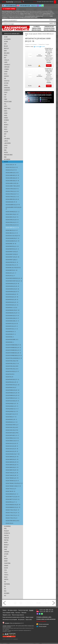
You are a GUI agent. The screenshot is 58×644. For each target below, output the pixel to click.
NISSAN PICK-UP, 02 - (10, 375)
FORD (5, 100)
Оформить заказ (7, 616)
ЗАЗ (5, 590)
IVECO (6, 130)
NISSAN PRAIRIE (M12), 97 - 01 (12, 381)
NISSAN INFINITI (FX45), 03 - (12, 255)
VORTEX (6, 580)
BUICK (6, 56)
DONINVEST (7, 91)
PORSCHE (6, 539)
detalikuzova (45, 101)
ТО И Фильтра (36, 28)
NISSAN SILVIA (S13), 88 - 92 (12, 447)
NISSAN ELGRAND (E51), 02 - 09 (12, 242)
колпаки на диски (39, 16)
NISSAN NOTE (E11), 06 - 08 (12, 325)
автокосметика (27, 17)
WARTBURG (7, 585)
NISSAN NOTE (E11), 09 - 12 (12, 327)
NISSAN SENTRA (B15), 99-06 (12, 434)
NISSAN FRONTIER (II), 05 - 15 (12, 250)
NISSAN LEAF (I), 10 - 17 (11, 274)
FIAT (5, 98)
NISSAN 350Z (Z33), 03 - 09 (12, 168)
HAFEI (6, 112)
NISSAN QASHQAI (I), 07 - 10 (12, 404)
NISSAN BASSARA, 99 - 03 (11, 203)
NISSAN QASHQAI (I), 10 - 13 (12, 407)
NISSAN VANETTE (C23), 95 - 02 (13, 500)
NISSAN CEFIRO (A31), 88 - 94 (12, 221)
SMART (6, 562)
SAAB (5, 550)
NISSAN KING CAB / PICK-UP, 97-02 (13, 269)
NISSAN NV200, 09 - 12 (11, 335)
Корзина (53, 2)
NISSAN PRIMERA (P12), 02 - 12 (12, 399)
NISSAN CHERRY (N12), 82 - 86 (12, 229)
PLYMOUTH (7, 534)
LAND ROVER (7, 144)
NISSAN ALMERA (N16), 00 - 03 (12, 179)
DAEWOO (6, 77)
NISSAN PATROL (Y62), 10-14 (12, 370)
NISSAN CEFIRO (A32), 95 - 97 (12, 223)
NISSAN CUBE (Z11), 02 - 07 (12, 231)
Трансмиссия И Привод (49, 29)
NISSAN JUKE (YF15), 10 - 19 (12, 266)
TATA (5, 571)
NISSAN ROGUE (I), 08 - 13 (11, 420)
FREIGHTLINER (8, 103)
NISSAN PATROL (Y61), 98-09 (12, 367)
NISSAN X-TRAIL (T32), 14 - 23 (12, 516)
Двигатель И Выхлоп (36, 31)
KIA (5, 137)
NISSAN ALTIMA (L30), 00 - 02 (12, 190)
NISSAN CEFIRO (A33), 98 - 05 (12, 226)
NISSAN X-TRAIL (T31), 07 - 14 (12, 514)
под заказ (43, 48)
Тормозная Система (49, 28)
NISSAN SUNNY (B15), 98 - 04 (12, 463)
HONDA (6, 119)
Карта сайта (29, 621)
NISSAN (6, 163)
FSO (5, 105)
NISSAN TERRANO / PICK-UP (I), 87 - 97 (14, 484)
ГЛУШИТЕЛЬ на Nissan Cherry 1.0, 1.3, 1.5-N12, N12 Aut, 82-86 (49, 52)
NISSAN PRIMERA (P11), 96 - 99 (12, 394)
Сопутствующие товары (8, 614)
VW (5, 583)
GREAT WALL (7, 110)
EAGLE (6, 93)
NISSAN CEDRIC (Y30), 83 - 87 (12, 215)
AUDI (5, 45)
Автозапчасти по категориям (10, 621)
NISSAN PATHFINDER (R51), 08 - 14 (13, 354)
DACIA (6, 75)
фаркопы (17, 17)
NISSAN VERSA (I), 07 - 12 (11, 503)
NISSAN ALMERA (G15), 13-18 (12, 174)
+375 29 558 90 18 (34, 102)
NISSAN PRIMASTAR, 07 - (11, 388)
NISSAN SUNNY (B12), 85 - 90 (12, 458)
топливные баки (11, 17)
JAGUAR (6, 133)
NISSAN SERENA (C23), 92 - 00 (12, 439)
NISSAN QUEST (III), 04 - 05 (12, 415)
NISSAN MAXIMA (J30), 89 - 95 (12, 293)
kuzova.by (8, 2)
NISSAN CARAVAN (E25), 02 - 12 (13, 213)
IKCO (5, 123)
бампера (22, 14)
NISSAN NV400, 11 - (10, 343)
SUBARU (6, 567)
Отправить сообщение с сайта (44, 618)
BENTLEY (6, 49)
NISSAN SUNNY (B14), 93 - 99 (12, 460)
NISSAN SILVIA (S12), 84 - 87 (12, 444)
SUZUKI (6, 569)
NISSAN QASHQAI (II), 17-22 (12, 412)
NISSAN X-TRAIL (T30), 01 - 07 (12, 511)
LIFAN (6, 149)
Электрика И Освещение (49, 31)
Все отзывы (9, 638)
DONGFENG (7, 89)
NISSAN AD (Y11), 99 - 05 (11, 171)
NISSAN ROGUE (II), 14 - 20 (12, 423)
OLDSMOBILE (7, 527)
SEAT (5, 557)
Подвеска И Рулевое (36, 29)
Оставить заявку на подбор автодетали (46, 620)
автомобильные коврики (30, 16)
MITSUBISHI (7, 160)
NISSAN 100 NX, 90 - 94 (11, 166)
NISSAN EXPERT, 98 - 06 (11, 245)
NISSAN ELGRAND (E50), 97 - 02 (12, 239)
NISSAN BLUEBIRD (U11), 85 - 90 (13, 206)
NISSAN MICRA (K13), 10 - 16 (12, 306)
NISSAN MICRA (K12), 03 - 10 (12, 303)
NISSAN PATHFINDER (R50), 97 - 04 (13, 346)
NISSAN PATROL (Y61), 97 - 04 (12, 365)
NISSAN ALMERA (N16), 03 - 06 (12, 182)
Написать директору (41, 622)
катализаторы (5, 17)
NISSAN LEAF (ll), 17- (10, 277)
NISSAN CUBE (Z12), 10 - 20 (12, 234)
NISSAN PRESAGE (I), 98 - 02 (12, 383)
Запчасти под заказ (23, 611)
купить (49, 66)
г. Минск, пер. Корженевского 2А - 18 (14, 624)
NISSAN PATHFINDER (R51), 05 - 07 (13, 351)
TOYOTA (6, 576)
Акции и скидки (30, 618)
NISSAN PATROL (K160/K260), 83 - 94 (14, 359)
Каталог (31, 2)
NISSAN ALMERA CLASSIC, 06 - (12, 184)
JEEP (5, 135)
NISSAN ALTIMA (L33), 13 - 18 (12, 198)
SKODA (6, 560)
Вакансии (24, 614)
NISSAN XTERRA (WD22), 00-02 (12, 522)
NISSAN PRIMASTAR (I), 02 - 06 (13, 386)
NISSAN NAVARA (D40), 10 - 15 (12, 322)
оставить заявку (10, 9)
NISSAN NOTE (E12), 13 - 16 (12, 330)
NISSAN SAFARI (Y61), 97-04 (12, 431)
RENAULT (6, 546)
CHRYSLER (7, 68)
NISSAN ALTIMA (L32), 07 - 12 (12, 195)
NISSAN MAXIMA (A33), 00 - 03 (12, 287)
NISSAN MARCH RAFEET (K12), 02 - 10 (14, 282)
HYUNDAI (6, 121)
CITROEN (6, 70)
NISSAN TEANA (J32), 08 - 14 (12, 476)
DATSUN (6, 84)
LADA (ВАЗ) (7, 140)
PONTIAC (6, 537)
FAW (5, 96)
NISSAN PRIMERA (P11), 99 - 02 (12, 396)
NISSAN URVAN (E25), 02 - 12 (12, 495)
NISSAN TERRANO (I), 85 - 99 (12, 479)
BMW (5, 52)
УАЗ (5, 597)
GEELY (6, 107)
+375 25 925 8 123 (25, 6)
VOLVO (6, 578)
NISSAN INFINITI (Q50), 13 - (12, 261)
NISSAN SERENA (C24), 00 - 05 (12, 442)
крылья (29, 14)
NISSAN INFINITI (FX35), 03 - (12, 253)
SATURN (6, 555)
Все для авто (21, 621)
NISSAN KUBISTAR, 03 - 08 (11, 271)
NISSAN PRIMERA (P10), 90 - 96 (12, 391)
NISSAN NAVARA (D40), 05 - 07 (12, 319)
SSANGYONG (7, 564)
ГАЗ (5, 587)
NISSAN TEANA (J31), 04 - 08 (12, 474)
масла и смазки (34, 17)
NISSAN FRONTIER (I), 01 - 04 (12, 247)
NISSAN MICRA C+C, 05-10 (11, 309)
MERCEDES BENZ (8, 156)
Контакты (48, 2)
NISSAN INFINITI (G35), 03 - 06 (12, 258)
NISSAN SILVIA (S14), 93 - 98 (12, 450)
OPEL (5, 530)
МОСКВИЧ (7, 594)
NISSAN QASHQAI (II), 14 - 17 (12, 410)
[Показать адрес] (23, 2)
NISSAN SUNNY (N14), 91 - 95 (12, 468)
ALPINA (6, 43)
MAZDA (6, 153)
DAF (5, 80)
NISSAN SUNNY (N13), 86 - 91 (12, 466)
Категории (35, 2)
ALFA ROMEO (7, 40)
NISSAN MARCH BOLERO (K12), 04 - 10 (14, 279)
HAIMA (6, 114)
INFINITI (6, 126)
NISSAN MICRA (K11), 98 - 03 (12, 301)
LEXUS (6, 147)
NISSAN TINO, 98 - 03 (10, 492)
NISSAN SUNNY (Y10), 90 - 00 (12, 471)
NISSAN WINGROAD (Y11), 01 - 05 (13, 508)
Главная (5, 611)
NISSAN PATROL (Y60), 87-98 (12, 362)
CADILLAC (7, 61)
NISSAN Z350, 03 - (10, 524)
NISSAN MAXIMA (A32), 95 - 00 (12, 285)
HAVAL (6, 116)
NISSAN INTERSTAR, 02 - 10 (12, 263)
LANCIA (6, 142)
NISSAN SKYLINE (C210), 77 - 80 (13, 455)
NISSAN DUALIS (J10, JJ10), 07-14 (13, 237)
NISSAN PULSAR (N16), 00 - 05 (12, 402)
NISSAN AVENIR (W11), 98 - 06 (12, 200)
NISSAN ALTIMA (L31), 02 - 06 (12, 192)
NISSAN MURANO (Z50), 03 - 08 (13, 311)
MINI (5, 158)
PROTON (6, 541)
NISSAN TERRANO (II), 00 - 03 (12, 482)
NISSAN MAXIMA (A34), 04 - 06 (12, 290)
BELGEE (6, 47)
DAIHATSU (7, 82)
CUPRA (6, 73)
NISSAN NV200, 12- (10, 338)
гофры (51, 16)
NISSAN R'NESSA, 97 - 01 (11, 418)
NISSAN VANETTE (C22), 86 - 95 (13, 498)
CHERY (6, 63)
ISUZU (6, 128)
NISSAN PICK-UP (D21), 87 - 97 (12, 373)
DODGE (6, 86)
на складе (37, 48)
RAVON (6, 543)
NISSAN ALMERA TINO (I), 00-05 (13, 187)
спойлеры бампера (47, 14)
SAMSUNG (7, 553)
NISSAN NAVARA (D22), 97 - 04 (12, 317)
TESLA (6, 574)
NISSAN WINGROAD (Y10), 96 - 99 (13, 506)
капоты (26, 14)
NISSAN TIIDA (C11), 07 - (11, 490)
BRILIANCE (7, 54)
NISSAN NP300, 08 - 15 (11, 333)
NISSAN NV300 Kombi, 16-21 (12, 341)
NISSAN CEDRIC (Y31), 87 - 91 (12, 218)
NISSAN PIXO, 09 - (10, 378)
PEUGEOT (7, 532)
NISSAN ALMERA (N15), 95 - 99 (12, 176)
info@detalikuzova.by (47, 99)
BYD (5, 59)
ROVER (6, 548)
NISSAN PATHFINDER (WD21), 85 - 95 (14, 357)
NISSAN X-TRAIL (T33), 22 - (12, 519)
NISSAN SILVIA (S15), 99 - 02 (12, 452)
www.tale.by (16, 640)
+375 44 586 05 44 (10, 6)
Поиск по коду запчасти (18, 616)
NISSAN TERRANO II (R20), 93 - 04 (13, 487)
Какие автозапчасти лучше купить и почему (14, 618)
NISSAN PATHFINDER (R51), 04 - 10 (13, 349)
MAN (5, 151)
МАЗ (5, 592)
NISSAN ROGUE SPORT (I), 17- (12, 426)
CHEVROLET (7, 66)
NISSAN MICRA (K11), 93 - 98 (12, 298)
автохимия (22, 17)
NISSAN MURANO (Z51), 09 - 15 (13, 314)
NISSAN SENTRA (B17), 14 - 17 (12, 436)
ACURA (6, 38)
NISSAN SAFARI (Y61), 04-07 (12, 428)
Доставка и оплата (42, 2)
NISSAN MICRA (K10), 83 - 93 (12, 295)
